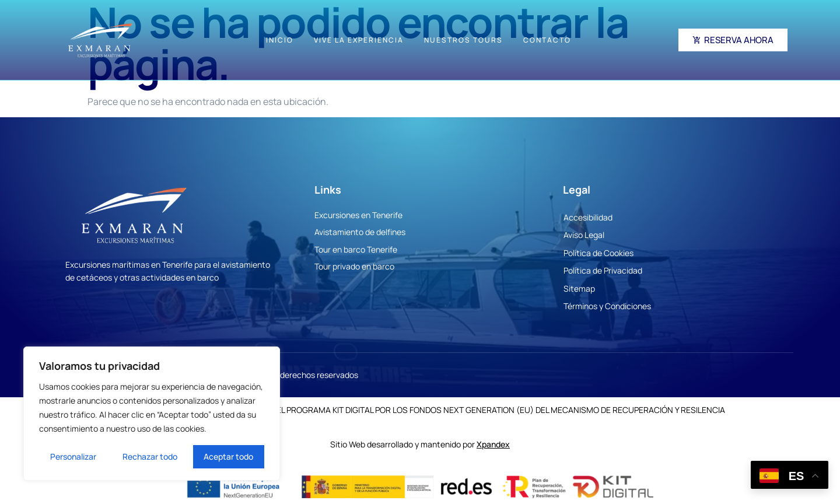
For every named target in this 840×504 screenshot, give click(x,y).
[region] (152, 414)
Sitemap (579, 288)
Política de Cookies (598, 253)
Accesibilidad (588, 217)
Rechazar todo (150, 456)
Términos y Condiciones (607, 306)
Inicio (280, 40)
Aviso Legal (584, 235)
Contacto (547, 40)
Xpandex (493, 444)
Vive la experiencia (359, 40)
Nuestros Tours (463, 40)
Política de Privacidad (603, 270)
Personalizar (73, 456)
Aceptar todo (228, 456)
